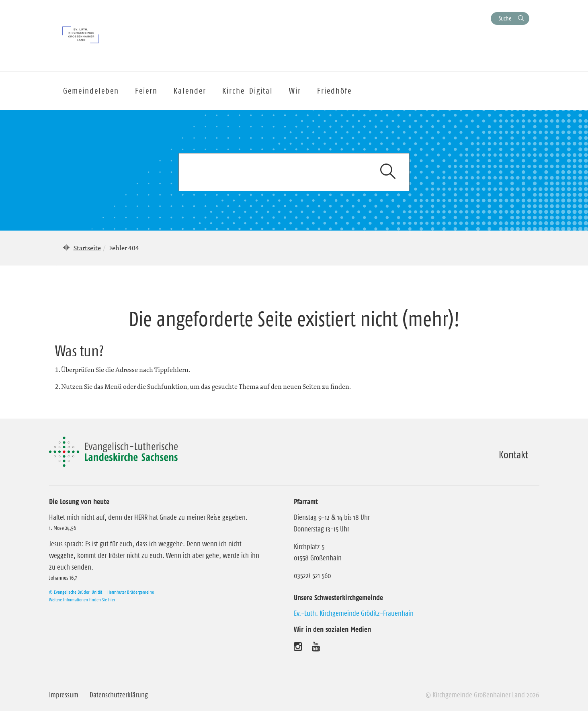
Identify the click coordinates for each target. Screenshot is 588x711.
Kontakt (513, 455)
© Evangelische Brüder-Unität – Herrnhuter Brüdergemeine (101, 592)
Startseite (87, 248)
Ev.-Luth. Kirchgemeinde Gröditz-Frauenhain (354, 613)
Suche (505, 18)
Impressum (64, 695)
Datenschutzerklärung (119, 695)
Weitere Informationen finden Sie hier (82, 600)
